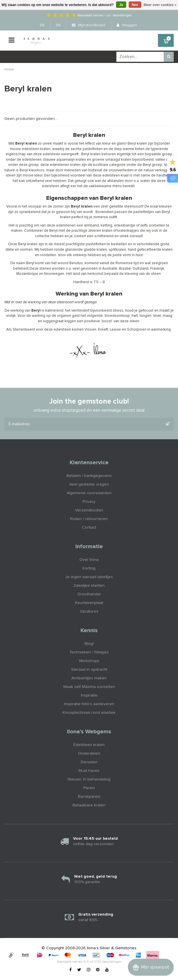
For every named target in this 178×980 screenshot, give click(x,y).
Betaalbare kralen (89, 805)
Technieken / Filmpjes (89, 652)
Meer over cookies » (160, 5)
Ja (121, 5)
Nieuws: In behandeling (89, 779)
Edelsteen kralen (89, 745)
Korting (89, 568)
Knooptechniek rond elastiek (89, 713)
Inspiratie (89, 695)
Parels (89, 788)
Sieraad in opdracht (89, 670)
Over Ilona (89, 560)
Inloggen (127, 25)
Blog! (89, 644)
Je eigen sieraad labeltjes (89, 577)
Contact (89, 528)
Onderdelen (89, 753)
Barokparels (89, 797)
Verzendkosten (89, 510)
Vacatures (89, 611)
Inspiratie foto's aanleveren (89, 704)
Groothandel (89, 594)
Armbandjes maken (89, 678)
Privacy (89, 502)
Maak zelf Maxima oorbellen (89, 687)
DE (42, 25)
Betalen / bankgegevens (89, 476)
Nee (135, 5)
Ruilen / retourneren (89, 519)
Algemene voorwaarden (89, 493)
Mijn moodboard (89, 25)
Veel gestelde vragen (89, 484)
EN (58, 25)
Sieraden (89, 762)
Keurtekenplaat (89, 603)
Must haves (89, 771)
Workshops (89, 661)
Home (9, 70)
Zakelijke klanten (89, 586)
